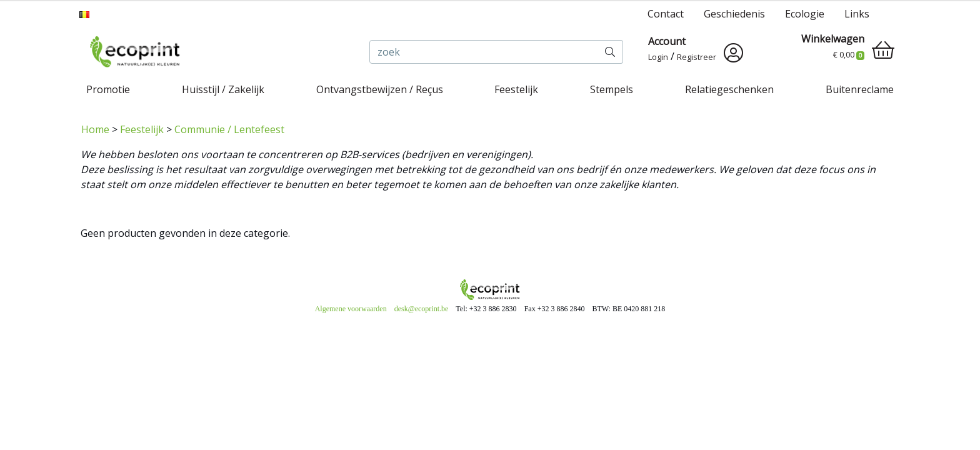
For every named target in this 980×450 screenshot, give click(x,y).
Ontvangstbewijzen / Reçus (380, 89)
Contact (666, 14)
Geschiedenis (734, 14)
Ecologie (805, 14)
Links (857, 14)
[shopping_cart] (883, 50)
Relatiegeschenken (729, 89)
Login (658, 57)
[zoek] (484, 52)
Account (667, 41)
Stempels (612, 89)
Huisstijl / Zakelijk (223, 89)
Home (95, 129)
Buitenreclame (860, 89)
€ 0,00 (849, 54)
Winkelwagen (833, 39)
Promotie (108, 89)
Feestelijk (516, 89)
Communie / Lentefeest (229, 129)
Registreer (697, 57)
